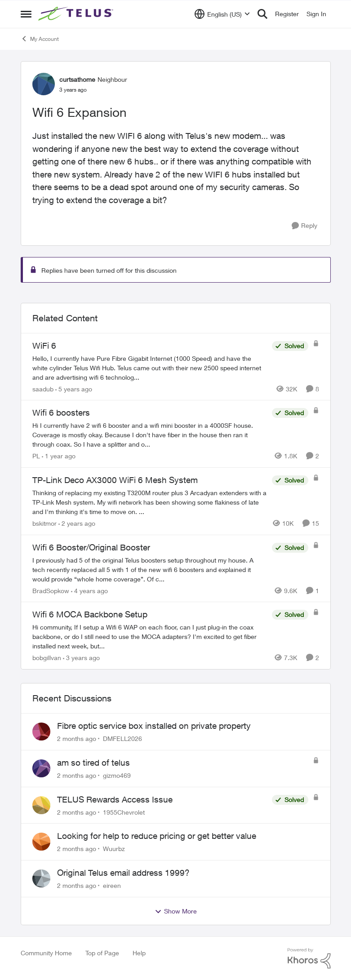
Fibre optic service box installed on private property (154, 726)
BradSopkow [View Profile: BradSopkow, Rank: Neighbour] (51, 590)
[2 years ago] (77, 523)
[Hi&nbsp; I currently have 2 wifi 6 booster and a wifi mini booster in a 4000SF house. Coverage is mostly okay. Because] (150, 435)
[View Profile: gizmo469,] (41, 768)
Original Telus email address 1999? (123, 873)
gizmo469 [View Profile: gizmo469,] (117, 775)
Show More (176, 911)
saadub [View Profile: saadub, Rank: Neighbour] (43, 388)
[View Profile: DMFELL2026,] (41, 732)
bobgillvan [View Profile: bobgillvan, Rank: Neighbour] (47, 658)
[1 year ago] (59, 456)
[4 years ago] (89, 590)
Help (139, 953)
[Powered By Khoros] (309, 958)
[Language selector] (222, 14)
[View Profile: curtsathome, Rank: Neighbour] (44, 84)
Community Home (46, 953)
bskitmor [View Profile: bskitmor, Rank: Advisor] (44, 523)
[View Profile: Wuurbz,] (41, 842)
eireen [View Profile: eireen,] (112, 885)
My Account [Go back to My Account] (40, 39)
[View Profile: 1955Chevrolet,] (41, 805)
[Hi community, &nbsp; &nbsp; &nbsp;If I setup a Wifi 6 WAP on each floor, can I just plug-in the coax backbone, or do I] (150, 636)
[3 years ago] (81, 658)
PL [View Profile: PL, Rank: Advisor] (36, 456)
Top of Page (102, 953)
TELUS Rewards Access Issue (115, 799)
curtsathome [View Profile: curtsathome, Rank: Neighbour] (77, 79)
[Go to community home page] (77, 14)
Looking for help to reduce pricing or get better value (157, 836)
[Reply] (304, 226)
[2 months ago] (77, 738)
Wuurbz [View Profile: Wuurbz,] (114, 849)
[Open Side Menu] (26, 14)
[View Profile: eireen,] (41, 878)
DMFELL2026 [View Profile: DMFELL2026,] (122, 738)
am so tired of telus (93, 763)
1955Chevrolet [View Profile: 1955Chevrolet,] (124, 812)
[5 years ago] (74, 388)
